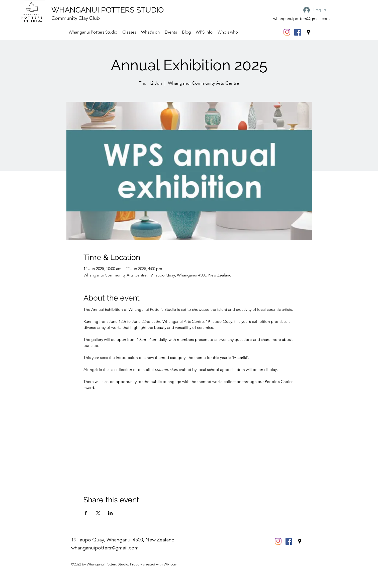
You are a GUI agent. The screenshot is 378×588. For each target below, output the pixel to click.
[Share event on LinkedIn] (110, 513)
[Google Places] (308, 32)
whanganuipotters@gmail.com (301, 19)
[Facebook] (298, 32)
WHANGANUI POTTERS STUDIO (108, 10)
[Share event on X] (98, 513)
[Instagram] (287, 32)
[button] (204, 32)
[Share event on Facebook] (86, 513)
